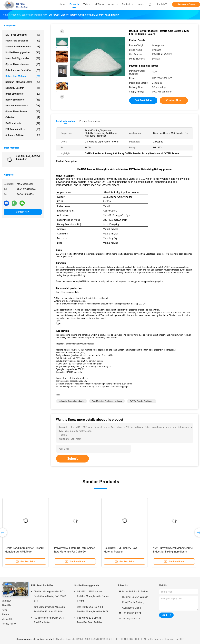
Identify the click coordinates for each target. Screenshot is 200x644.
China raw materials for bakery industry (36, 639)
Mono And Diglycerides (23, 58)
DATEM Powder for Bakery (142, 401)
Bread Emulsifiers (23, 94)
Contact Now (23, 212)
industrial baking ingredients (71, 401)
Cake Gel (23, 117)
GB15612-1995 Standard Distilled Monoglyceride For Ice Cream (93, 596)
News (5, 610)
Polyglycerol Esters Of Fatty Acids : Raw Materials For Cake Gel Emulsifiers (75, 552)
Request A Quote (186, 4)
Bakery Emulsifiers (23, 100)
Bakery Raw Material (23, 76)
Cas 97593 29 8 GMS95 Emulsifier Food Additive (90, 620)
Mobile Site (7, 619)
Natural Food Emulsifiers (23, 47)
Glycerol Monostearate (23, 64)
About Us (6, 605)
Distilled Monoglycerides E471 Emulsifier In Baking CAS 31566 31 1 (50, 596)
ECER (181, 639)
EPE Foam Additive (23, 129)
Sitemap (6, 614)
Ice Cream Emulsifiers (23, 106)
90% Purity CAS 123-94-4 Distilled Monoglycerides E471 (93, 609)
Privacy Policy (9, 624)
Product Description (89, 121)
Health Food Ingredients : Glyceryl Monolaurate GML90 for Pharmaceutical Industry (24, 552)
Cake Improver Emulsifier (23, 70)
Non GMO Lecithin (23, 88)
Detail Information (65, 121)
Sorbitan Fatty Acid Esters (23, 82)
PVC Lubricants (23, 123)
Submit (72, 459)
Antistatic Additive (23, 135)
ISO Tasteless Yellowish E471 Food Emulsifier (49, 620)
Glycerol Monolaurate (23, 111)
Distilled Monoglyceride (23, 52)
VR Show (6, 601)
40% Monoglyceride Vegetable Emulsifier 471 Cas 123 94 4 (49, 609)
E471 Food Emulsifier (23, 35)
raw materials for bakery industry (107, 401)
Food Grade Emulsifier (23, 41)
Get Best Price (143, 100)
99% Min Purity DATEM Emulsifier (28, 158)
